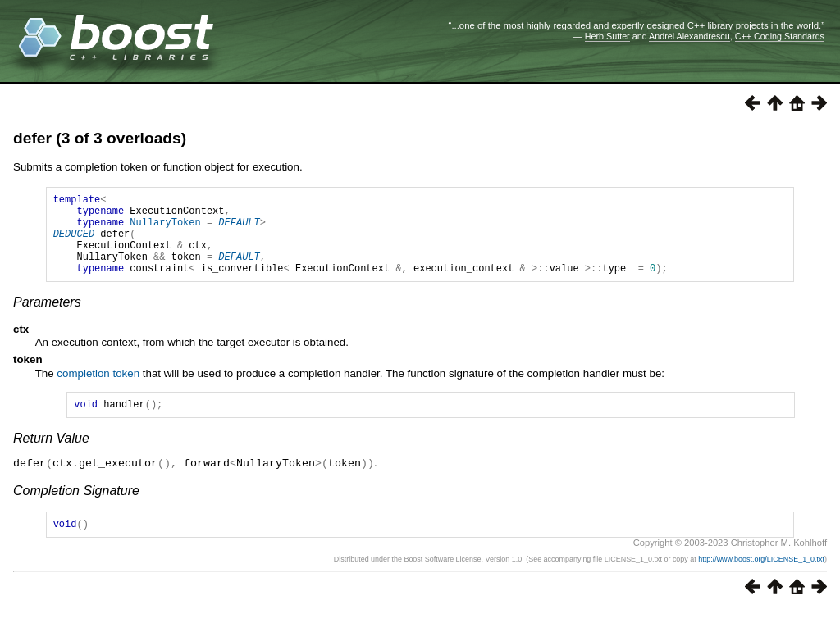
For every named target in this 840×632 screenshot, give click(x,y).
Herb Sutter (607, 36)
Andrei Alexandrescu (689, 36)
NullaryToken (165, 229)
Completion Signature (76, 509)
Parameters (47, 319)
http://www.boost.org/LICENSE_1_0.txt (761, 580)
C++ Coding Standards (780, 36)
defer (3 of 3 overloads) (100, 138)
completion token (98, 391)
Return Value (51, 458)
